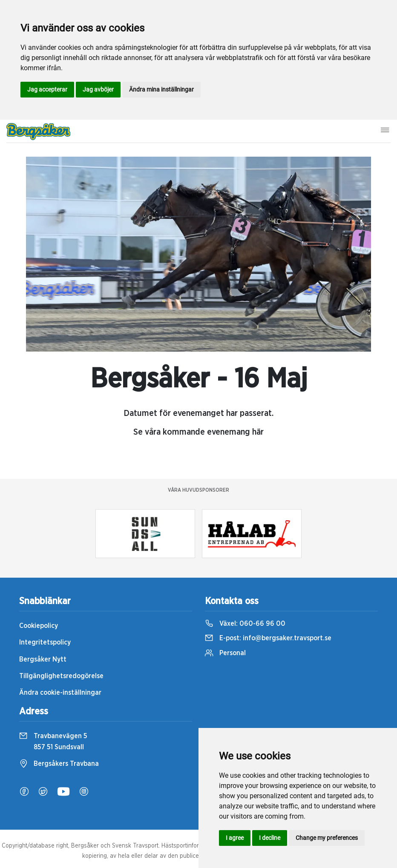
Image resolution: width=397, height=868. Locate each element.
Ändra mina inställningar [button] (161, 89)
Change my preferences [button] (327, 838)
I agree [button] (235, 838)
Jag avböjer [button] (98, 89)
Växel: (245, 624)
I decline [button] (270, 838)
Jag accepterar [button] (47, 89)
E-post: (268, 638)
